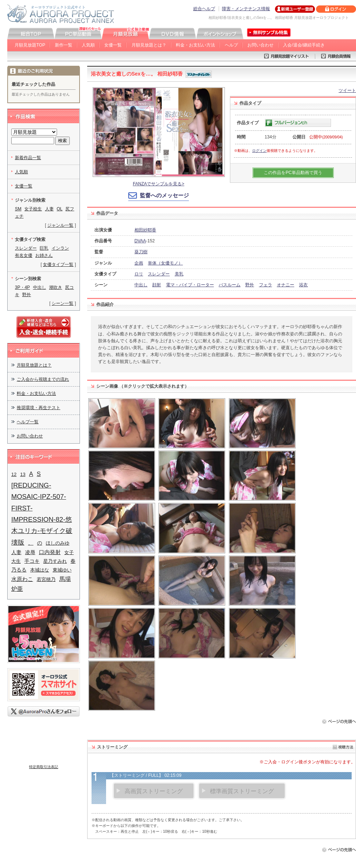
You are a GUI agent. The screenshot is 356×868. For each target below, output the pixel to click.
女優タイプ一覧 (58, 265)
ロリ (139, 274)
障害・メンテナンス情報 (246, 9)
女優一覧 (113, 45)
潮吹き (56, 287)
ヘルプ (231, 45)
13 (23, 474)
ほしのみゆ (58, 543)
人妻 (49, 209)
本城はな (40, 570)
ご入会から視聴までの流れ (43, 379)
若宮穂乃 (46, 579)
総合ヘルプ (204, 9)
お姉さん (44, 255)
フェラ (266, 285)
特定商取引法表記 (44, 767)
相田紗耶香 (145, 230)
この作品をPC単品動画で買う (293, 173)
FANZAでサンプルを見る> (159, 184)
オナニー (286, 285)
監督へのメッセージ (164, 195)
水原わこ (22, 579)
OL (60, 209)
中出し (141, 285)
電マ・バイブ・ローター (190, 285)
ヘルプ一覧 (28, 422)
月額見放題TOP (30, 45)
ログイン (259, 151)
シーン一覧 (62, 303)
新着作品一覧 (28, 158)
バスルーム (230, 285)
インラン (60, 248)
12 (14, 474)
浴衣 (303, 285)
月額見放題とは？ (149, 45)
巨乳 (44, 248)
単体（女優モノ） (165, 263)
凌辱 (30, 552)
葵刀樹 (141, 252)
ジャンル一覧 (60, 225)
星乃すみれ (55, 561)
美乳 (179, 274)
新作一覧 (64, 45)
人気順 (88, 45)
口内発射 (50, 552)
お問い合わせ (260, 45)
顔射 (157, 285)
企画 (139, 263)
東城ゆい (62, 570)
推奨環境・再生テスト (39, 408)
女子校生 (33, 209)
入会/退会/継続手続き (304, 45)
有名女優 (24, 255)
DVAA (140, 241)
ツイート (347, 90)
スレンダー (159, 274)
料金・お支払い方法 (195, 45)
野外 (250, 285)
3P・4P (22, 287)
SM (18, 209)
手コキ (32, 561)
